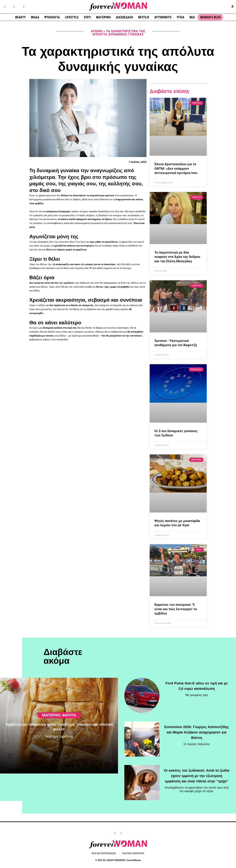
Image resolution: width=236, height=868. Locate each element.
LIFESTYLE (72, 17)
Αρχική (97, 31)
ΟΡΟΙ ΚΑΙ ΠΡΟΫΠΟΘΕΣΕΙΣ (104, 854)
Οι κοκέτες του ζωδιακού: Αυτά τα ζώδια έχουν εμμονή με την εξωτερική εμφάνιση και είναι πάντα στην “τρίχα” (197, 775)
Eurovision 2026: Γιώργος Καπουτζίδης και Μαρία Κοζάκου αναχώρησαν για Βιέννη (197, 731)
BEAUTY (20, 17)
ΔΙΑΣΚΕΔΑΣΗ (124, 17)
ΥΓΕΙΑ (180, 17)
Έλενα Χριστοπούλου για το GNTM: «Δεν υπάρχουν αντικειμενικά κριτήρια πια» (176, 168)
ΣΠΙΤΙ (87, 17)
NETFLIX (144, 17)
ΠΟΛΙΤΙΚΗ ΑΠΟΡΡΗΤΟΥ (133, 854)
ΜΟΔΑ (35, 17)
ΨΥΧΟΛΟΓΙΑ (52, 17)
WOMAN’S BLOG (210, 17)
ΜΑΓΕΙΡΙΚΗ (103, 17)
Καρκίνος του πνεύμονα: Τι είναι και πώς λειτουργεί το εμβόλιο (176, 609)
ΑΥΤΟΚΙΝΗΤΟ (163, 17)
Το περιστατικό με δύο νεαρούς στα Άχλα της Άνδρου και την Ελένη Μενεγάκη (177, 257)
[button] (232, 6)
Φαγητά (69, 728)
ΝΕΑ (192, 17)
